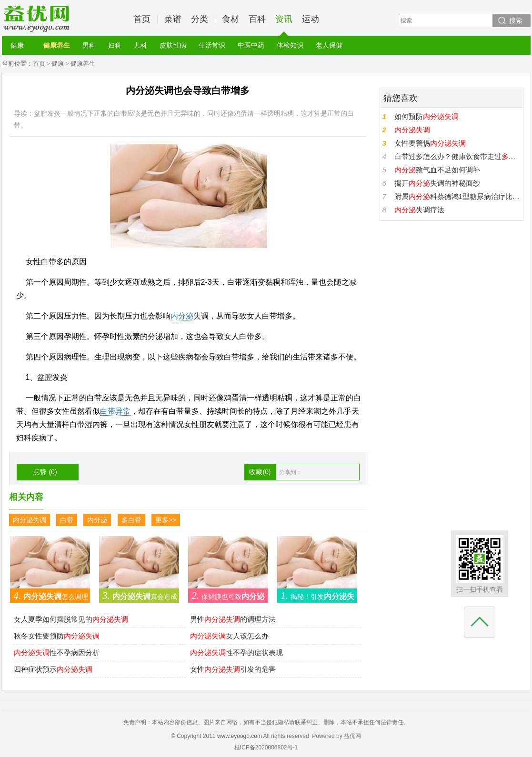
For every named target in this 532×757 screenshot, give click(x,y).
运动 (311, 19)
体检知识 (290, 45)
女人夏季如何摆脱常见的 (71, 619)
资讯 (284, 25)
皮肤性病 (173, 45)
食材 (231, 19)
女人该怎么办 (229, 636)
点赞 (45, 472)
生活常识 (212, 45)
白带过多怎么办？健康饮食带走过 (457, 156)
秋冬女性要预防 (57, 636)
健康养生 (57, 45)
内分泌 (182, 316)
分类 (200, 19)
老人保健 (329, 45)
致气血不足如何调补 (437, 170)
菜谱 (173, 19)
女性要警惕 (430, 143)
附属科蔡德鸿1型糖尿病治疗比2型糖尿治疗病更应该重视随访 (457, 196)
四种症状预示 (53, 669)
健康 (17, 45)
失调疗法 (419, 210)
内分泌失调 (30, 520)
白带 (67, 520)
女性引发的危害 (233, 669)
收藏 (260, 472)
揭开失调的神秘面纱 (437, 183)
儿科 (141, 45)
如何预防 (427, 116)
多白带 (131, 520)
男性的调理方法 (233, 619)
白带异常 (115, 411)
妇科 (115, 45)
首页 (142, 19)
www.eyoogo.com (240, 736)
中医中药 (251, 45)
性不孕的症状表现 (236, 652)
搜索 (516, 20)
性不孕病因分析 (57, 652)
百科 (257, 19)
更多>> (166, 520)
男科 (89, 45)
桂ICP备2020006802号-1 (266, 747)
